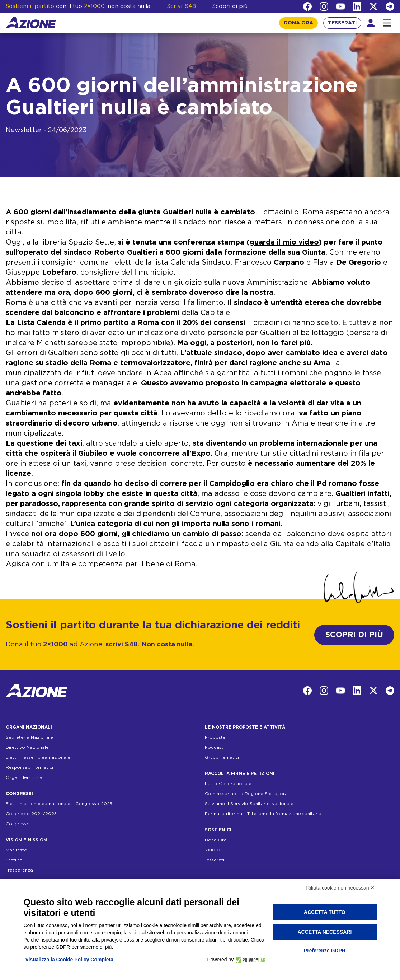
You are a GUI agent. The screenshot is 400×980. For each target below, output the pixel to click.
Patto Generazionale (228, 784)
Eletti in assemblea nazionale (38, 757)
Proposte (215, 737)
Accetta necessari (324, 932)
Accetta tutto (325, 912)
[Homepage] (31, 23)
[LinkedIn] (357, 6)
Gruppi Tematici (222, 757)
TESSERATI (342, 23)
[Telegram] (390, 6)
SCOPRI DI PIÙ (354, 635)
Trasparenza (19, 870)
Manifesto (17, 850)
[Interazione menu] (387, 23)
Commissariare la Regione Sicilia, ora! (247, 794)
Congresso (18, 824)
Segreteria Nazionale (29, 737)
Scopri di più (230, 6)
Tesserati (215, 860)
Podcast (214, 747)
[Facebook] (307, 6)
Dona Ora (216, 840)
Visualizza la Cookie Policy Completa (70, 960)
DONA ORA (298, 23)
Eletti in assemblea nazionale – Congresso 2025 (59, 804)
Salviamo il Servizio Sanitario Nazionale (249, 804)
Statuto (14, 860)
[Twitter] (373, 6)
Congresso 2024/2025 (31, 814)
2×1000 (213, 850)
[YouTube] (340, 6)
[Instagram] (324, 6)
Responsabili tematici (29, 767)
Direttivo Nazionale (27, 747)
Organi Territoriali (25, 777)
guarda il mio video (284, 242)
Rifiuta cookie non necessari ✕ (341, 888)
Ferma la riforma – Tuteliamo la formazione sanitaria (263, 814)
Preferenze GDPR (325, 951)
